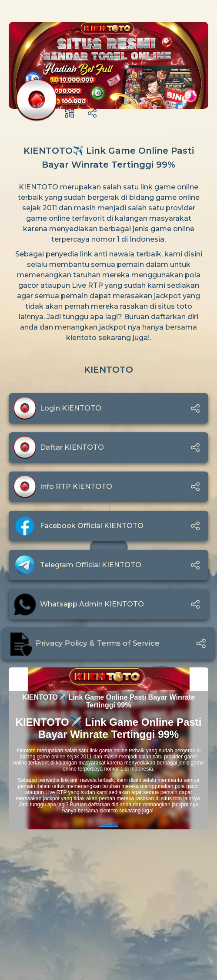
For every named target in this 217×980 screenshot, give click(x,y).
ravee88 (108, 824)
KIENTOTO (38, 187)
